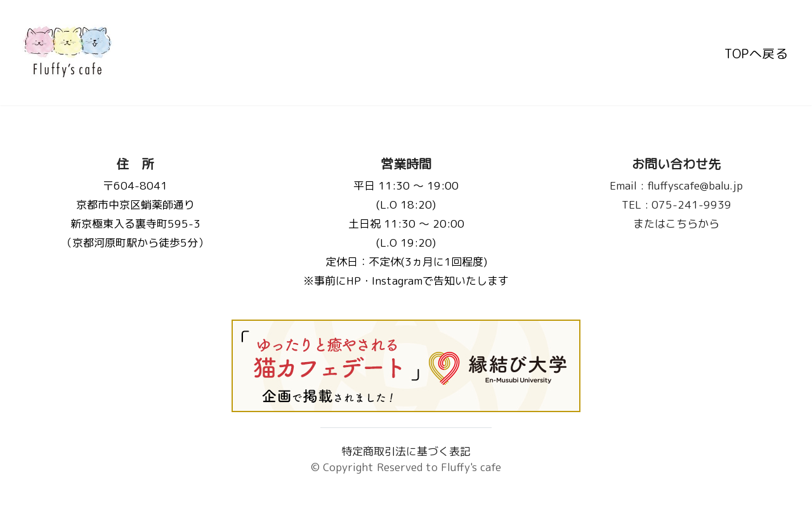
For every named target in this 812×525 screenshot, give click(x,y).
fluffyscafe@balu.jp (677, 185)
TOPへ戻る (756, 53)
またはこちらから (677, 224)
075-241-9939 (677, 204)
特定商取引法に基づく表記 (406, 451)
